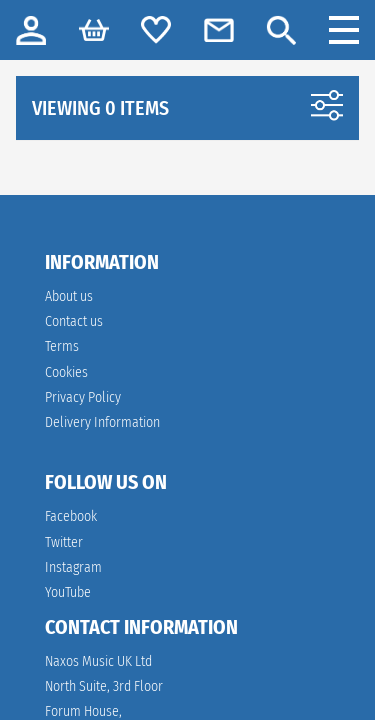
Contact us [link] (74, 321)
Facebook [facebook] (71, 516)
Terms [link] (62, 346)
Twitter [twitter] (64, 542)
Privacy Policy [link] (83, 397)
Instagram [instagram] (73, 567)
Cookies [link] (66, 372)
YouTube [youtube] (68, 592)
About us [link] (69, 296)
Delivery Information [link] (102, 422)
